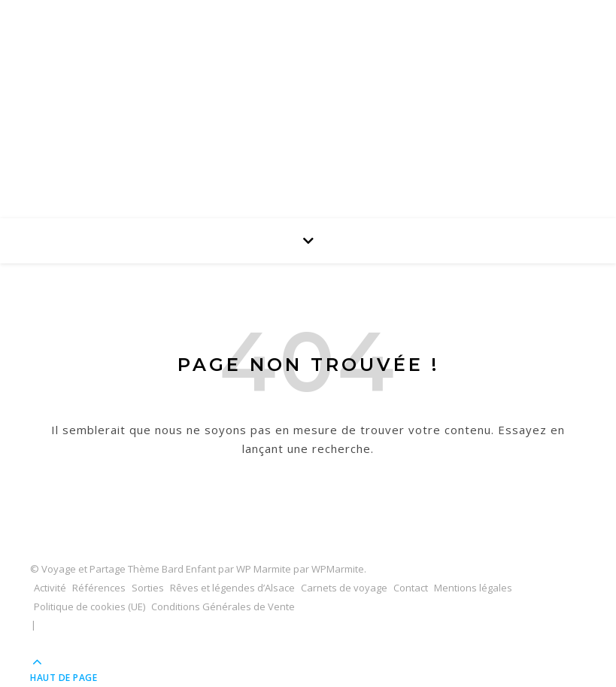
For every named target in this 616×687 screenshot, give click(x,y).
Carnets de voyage (344, 588)
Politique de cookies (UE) (90, 606)
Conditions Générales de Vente (223, 606)
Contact (411, 588)
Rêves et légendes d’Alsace (232, 588)
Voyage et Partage (308, 84)
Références (99, 588)
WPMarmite (338, 569)
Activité (50, 588)
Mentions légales (473, 588)
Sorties (148, 588)
